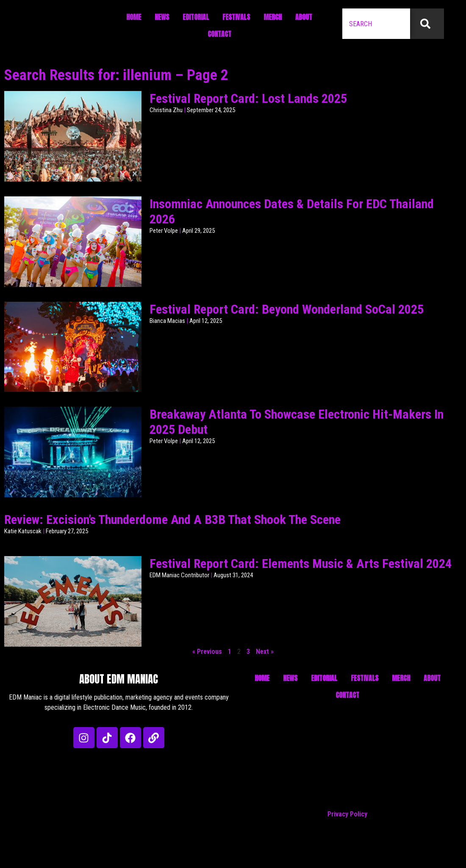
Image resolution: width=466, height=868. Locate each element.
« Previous (207, 652)
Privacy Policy (347, 814)
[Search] (427, 24)
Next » (265, 652)
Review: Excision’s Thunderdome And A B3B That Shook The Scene (172, 519)
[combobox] (376, 24)
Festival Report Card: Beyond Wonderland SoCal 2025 (287, 309)
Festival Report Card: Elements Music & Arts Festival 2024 (301, 564)
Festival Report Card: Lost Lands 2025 (248, 98)
